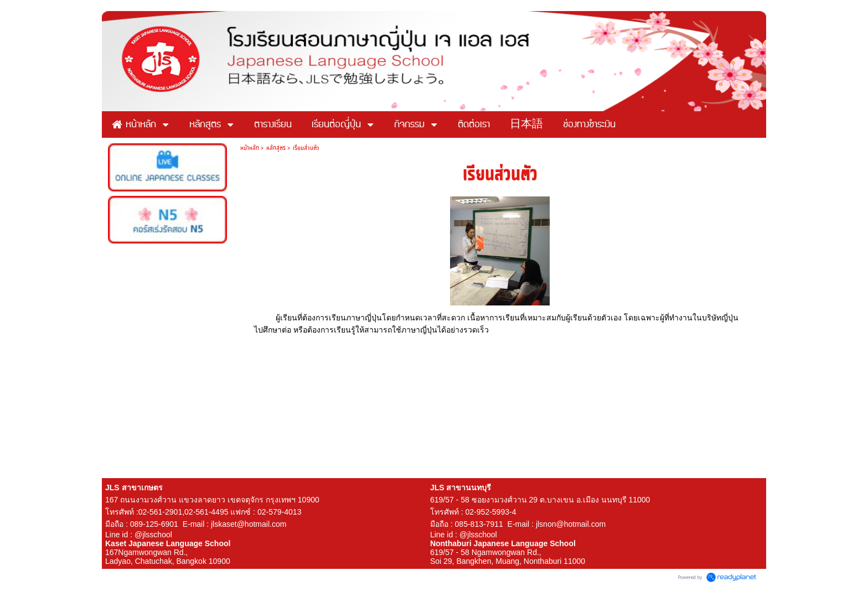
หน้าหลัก (250, 148)
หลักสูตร (276, 148)
